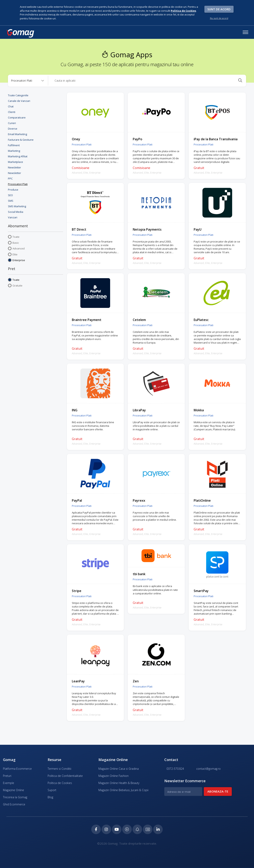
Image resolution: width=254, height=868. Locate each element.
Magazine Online (13, 790)
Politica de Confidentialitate (65, 776)
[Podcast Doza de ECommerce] (127, 829)
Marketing (14, 150)
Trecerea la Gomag (15, 797)
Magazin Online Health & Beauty (119, 783)
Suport (52, 790)
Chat (11, 106)
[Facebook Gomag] (95, 829)
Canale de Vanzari (19, 100)
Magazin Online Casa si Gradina (119, 768)
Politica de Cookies (60, 783)
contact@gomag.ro (207, 768)
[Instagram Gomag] (106, 829)
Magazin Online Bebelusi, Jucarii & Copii (123, 790)
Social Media (16, 211)
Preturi (7, 776)
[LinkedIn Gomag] (159, 829)
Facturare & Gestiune (21, 139)
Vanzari (13, 217)
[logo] (20, 33)
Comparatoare (17, 117)
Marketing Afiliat (18, 156)
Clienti (12, 112)
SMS (11, 200)
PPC (10, 178)
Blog (50, 797)
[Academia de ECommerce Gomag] (148, 829)
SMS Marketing (17, 206)
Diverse (13, 128)
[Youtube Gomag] (116, 829)
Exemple (9, 783)
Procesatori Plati (18, 184)
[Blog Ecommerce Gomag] (138, 829)
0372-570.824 (174, 768)
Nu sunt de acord (219, 18)
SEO (10, 195)
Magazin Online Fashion (114, 776)
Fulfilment (14, 145)
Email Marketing (17, 134)
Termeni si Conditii (59, 768)
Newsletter (14, 167)
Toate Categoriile (18, 95)
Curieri (12, 123)
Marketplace (15, 161)
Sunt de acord (219, 9)
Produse (13, 189)
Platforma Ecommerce (17, 768)
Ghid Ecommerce (14, 804)
